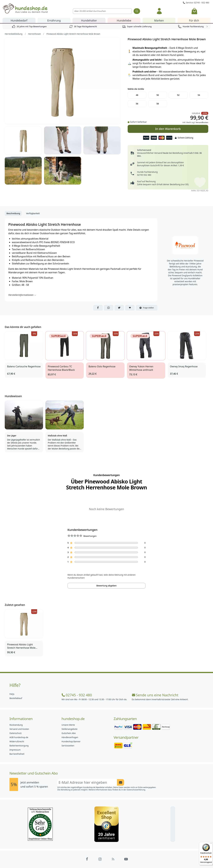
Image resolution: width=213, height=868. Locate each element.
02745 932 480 (144, 175)
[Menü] (211, 844)
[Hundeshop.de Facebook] (87, 859)
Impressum (15, 750)
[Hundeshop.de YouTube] (126, 859)
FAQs (12, 694)
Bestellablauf (16, 698)
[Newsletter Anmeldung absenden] (121, 782)
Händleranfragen (70, 737)
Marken (159, 20)
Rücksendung (16, 725)
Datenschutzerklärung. (136, 790)
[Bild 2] (23, 140)
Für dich (194, 20)
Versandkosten (202, 122)
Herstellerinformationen (22, 295)
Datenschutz (16, 733)
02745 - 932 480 (77, 695)
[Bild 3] (63, 140)
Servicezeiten (68, 746)
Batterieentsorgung (19, 746)
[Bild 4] (102, 140)
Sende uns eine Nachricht (155, 695)
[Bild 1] (63, 81)
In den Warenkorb (168, 128)
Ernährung (54, 20)
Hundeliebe (124, 20)
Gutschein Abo (69, 733)
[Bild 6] (63, 171)
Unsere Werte (68, 725)
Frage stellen (147, 308)
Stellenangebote (69, 729)
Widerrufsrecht (17, 741)
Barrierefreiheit (17, 754)
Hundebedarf (19, 20)
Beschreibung (13, 213)
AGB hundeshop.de (19, 737)
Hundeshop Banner (71, 741)
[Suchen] (137, 11)
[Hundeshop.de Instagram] (100, 859)
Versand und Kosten (19, 729)
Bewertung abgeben (106, 586)
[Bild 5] (23, 171)
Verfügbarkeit (33, 213)
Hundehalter (89, 20)
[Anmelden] (159, 11)
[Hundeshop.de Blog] (113, 859)
